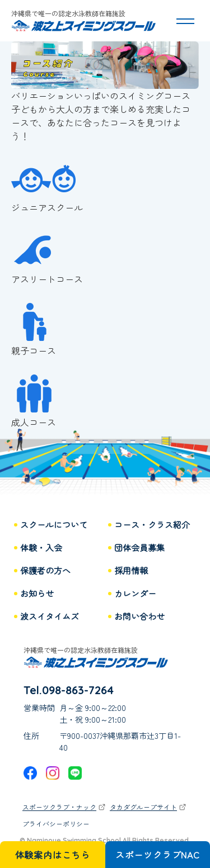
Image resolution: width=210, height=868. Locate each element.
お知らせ (37, 594)
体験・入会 (41, 548)
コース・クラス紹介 (152, 525)
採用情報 (131, 571)
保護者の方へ (45, 571)
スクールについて (54, 525)
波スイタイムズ (50, 617)
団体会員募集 (139, 548)
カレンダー (135, 594)
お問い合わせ (139, 617)
